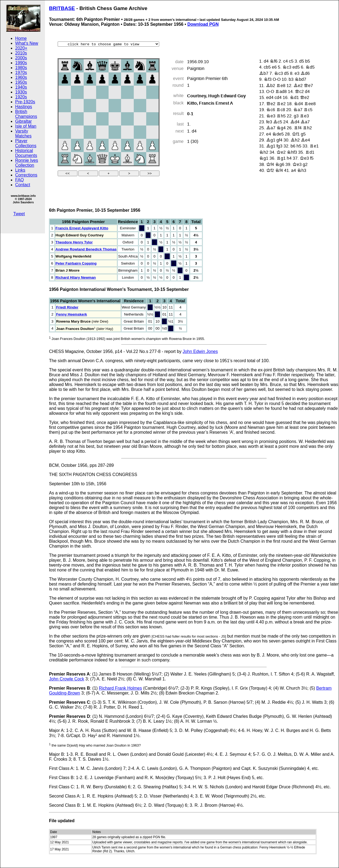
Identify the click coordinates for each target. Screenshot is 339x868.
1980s (21, 68)
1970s (21, 73)
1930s (21, 92)
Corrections (26, 175)
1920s (21, 97)
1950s (21, 82)
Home (21, 38)
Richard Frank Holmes (120, 688)
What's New (27, 43)
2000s (21, 58)
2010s (21, 53)
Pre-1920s (25, 102)
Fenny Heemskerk (71, 314)
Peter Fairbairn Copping (76, 263)
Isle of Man (26, 126)
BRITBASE (62, 8)
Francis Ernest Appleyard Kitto (82, 228)
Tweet (19, 214)
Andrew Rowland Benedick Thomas (86, 249)
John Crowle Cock (67, 679)
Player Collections (26, 143)
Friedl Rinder (67, 307)
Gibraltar (23, 121)
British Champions (26, 114)
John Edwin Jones (200, 351)
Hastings (24, 107)
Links (20, 170)
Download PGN (203, 24)
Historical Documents (26, 153)
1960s (21, 77)
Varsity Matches (23, 134)
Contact (23, 185)
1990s (21, 63)
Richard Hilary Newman (76, 277)
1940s (21, 87)
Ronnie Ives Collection (27, 163)
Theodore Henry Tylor (74, 242)
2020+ (21, 48)
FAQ (19, 180)
